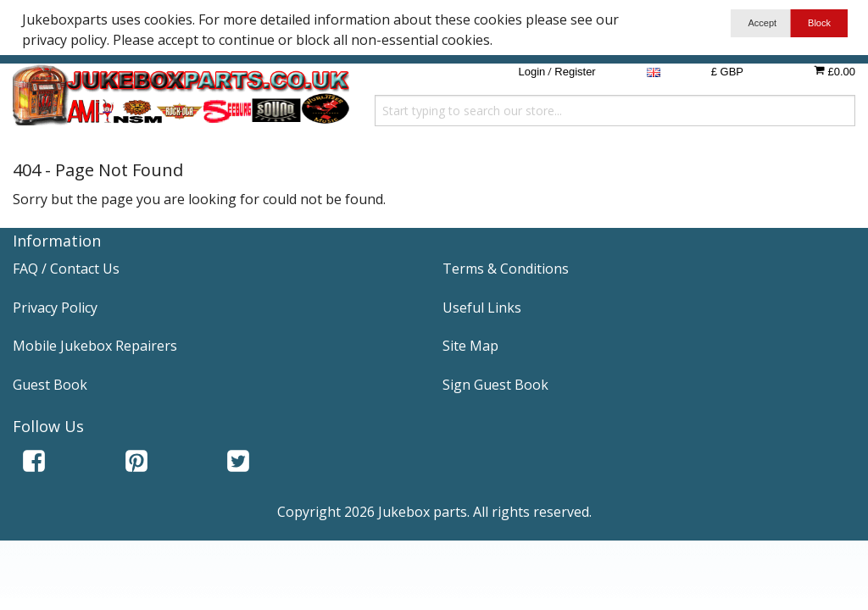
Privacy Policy (55, 308)
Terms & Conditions (506, 269)
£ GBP (727, 72)
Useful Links (482, 308)
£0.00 (835, 71)
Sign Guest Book (495, 385)
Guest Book (50, 385)
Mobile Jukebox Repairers (95, 346)
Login (531, 72)
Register (575, 72)
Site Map (470, 346)
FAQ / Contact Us (66, 269)
